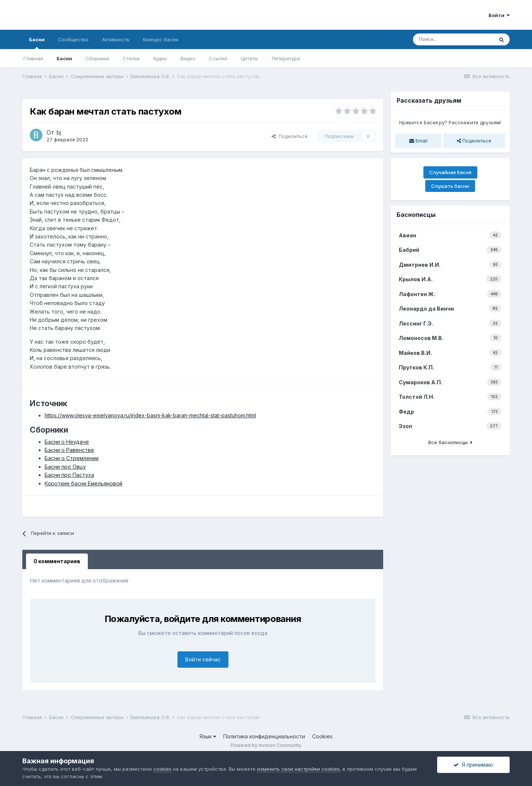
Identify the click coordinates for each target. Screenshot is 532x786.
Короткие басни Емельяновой (84, 483)
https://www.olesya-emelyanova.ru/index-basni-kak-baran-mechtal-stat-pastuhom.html (150, 415)
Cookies (322, 736)
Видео (188, 58)
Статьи (131, 58)
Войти (499, 15)
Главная (33, 58)
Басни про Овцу (65, 467)
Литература (286, 58)
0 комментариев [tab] (57, 561)
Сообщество (73, 39)
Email (418, 141)
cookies (162, 769)
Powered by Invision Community (266, 745)
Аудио (160, 58)
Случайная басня (450, 172)
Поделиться (289, 136)
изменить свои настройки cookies (298, 769)
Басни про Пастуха (69, 475)
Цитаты (249, 58)
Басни (37, 43)
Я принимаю (473, 765)
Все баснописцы (450, 442)
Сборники (97, 58)
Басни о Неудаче (67, 442)
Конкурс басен (161, 39)
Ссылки (218, 58)
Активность (116, 39)
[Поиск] (453, 39)
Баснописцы (416, 215)
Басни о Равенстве (69, 450)
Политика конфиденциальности (264, 736)
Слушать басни (450, 186)
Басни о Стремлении (72, 458)
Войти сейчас (203, 659)
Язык (208, 736)
